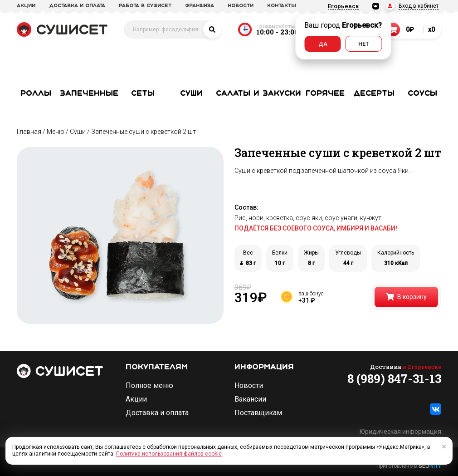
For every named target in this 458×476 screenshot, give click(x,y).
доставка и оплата (77, 6)
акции (26, 6)
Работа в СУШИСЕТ (145, 6)
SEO (430, 466)
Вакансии (250, 399)
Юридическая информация (400, 432)
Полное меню (149, 386)
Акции (136, 399)
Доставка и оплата (157, 413)
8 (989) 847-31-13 (394, 378)
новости (241, 6)
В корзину (406, 297)
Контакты (282, 6)
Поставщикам (258, 413)
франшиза (200, 6)
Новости (249, 386)
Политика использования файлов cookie (169, 454)
